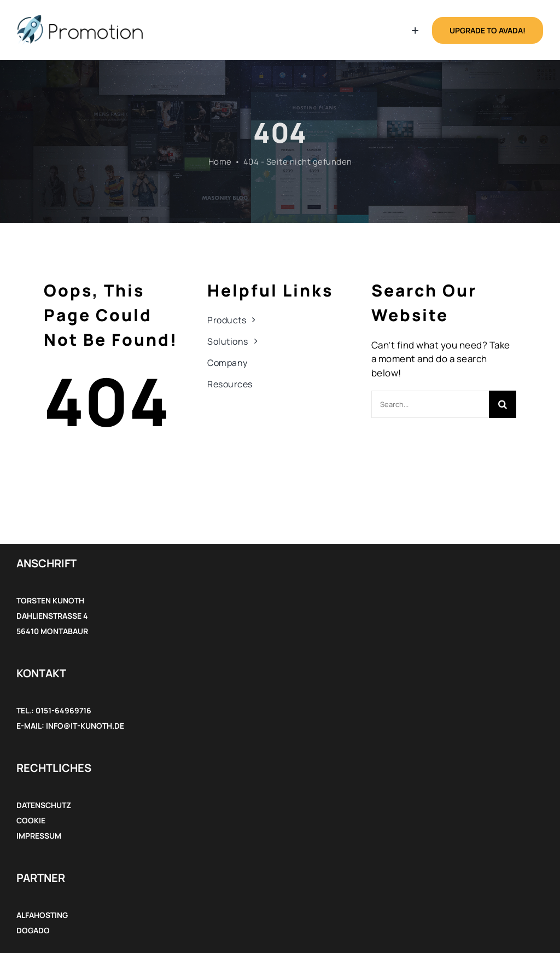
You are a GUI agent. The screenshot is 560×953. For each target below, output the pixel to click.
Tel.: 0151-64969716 (54, 710)
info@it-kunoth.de (85, 726)
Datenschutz (44, 805)
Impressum (39, 836)
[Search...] (430, 404)
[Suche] (503, 404)
